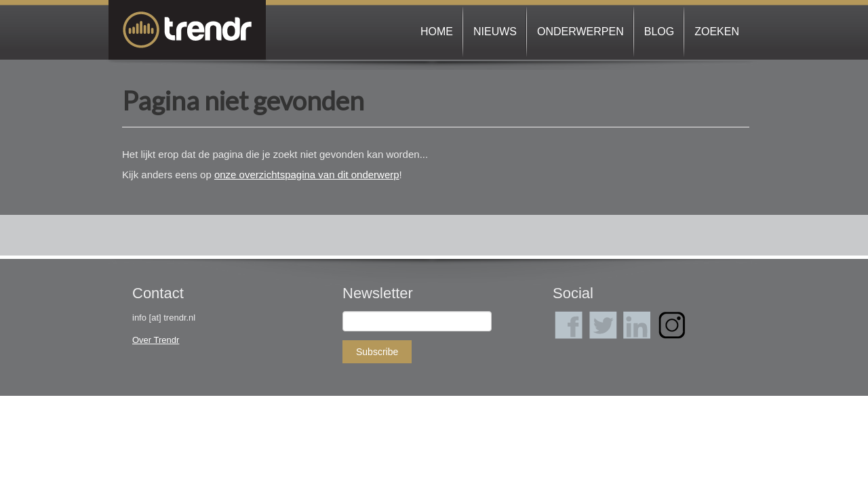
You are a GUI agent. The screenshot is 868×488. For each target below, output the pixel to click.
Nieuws (495, 32)
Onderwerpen (580, 32)
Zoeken (717, 32)
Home (437, 32)
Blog (659, 32)
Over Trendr (156, 340)
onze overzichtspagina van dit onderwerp (307, 175)
